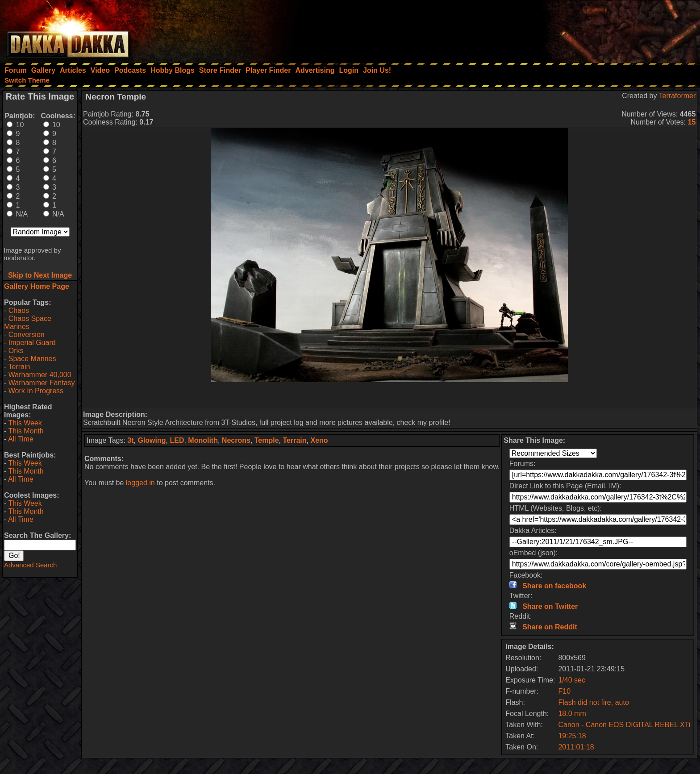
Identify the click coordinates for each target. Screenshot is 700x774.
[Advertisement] (580, 29)
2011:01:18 (576, 747)
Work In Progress (36, 391)
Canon (569, 725)
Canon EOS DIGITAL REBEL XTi (638, 725)
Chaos (19, 310)
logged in (140, 483)
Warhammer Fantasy (42, 383)
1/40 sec (571, 680)
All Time (21, 439)
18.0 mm (572, 714)
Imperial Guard (32, 343)
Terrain (19, 367)
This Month (26, 431)
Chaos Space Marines (28, 322)
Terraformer (677, 96)
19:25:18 (572, 736)
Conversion (27, 335)
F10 (564, 691)
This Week (25, 423)
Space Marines (32, 359)
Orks (16, 351)
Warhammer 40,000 (40, 375)
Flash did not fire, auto (593, 702)
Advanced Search (30, 565)
